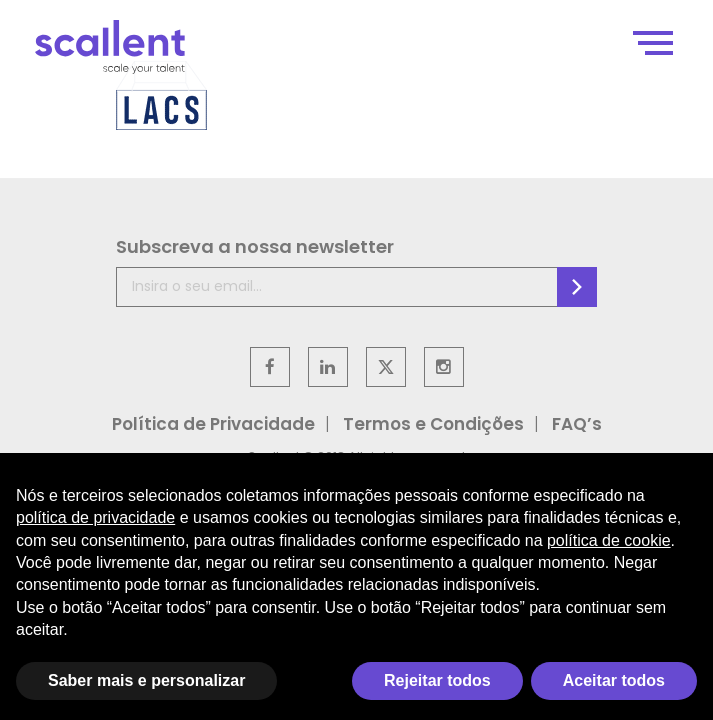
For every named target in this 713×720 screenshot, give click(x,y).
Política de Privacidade (213, 424)
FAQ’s (577, 424)
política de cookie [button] (609, 540)
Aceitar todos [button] (614, 680)
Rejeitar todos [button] (437, 680)
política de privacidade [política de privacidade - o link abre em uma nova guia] (95, 517)
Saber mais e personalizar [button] (146, 680)
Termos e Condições (433, 424)
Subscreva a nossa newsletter (255, 246)
